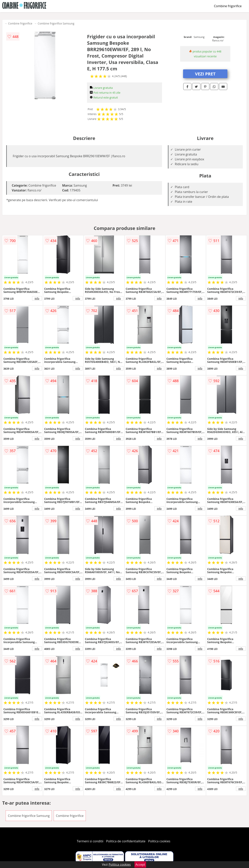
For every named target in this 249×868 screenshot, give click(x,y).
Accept (140, 865)
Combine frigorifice (228, 6)
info (37, 298)
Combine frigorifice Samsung (56, 23)
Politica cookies (159, 841)
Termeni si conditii (90, 841)
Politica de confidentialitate (126, 841)
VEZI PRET (205, 74)
